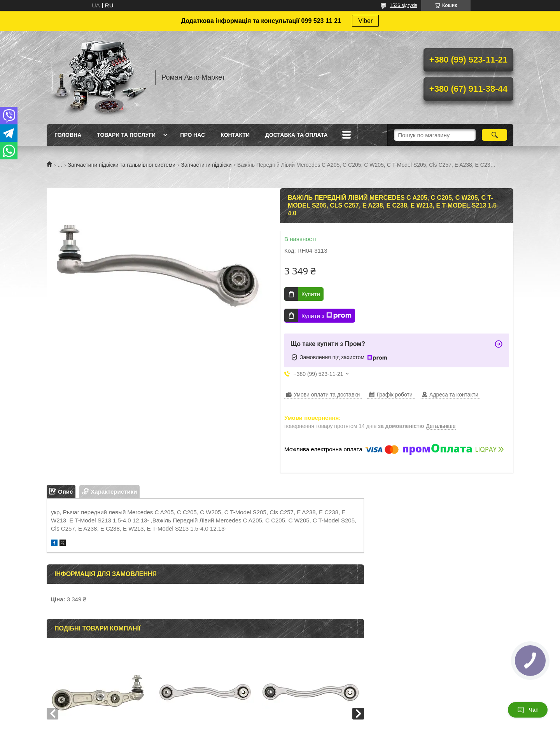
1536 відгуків (403, 5)
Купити (311, 294)
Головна (68, 135)
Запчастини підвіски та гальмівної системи (122, 165)
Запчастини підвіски (206, 165)
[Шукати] (494, 135)
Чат (528, 710)
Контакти (235, 135)
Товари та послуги (126, 135)
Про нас (192, 135)
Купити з (326, 316)
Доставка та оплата (297, 135)
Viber (365, 21)
